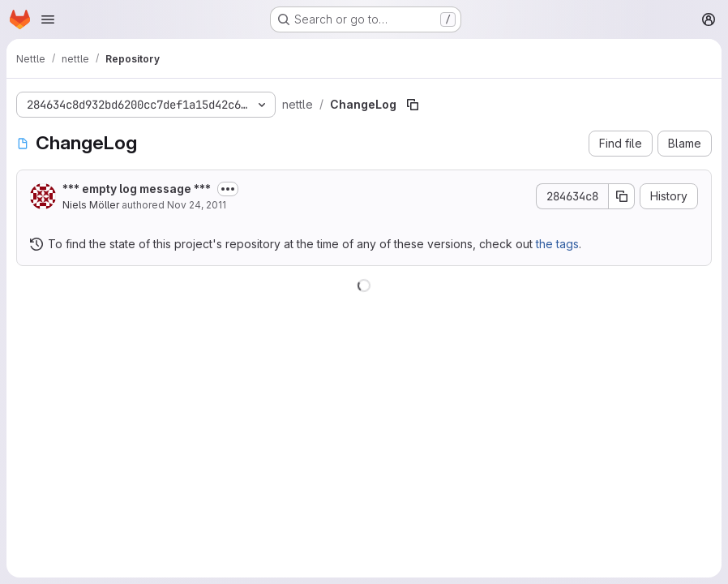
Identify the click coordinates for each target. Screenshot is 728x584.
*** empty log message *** (137, 189)
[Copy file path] (413, 105)
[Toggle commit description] (228, 189)
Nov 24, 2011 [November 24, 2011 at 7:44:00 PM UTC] (197, 205)
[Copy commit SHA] (622, 196)
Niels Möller (91, 205)
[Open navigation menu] (48, 19)
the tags (557, 244)
